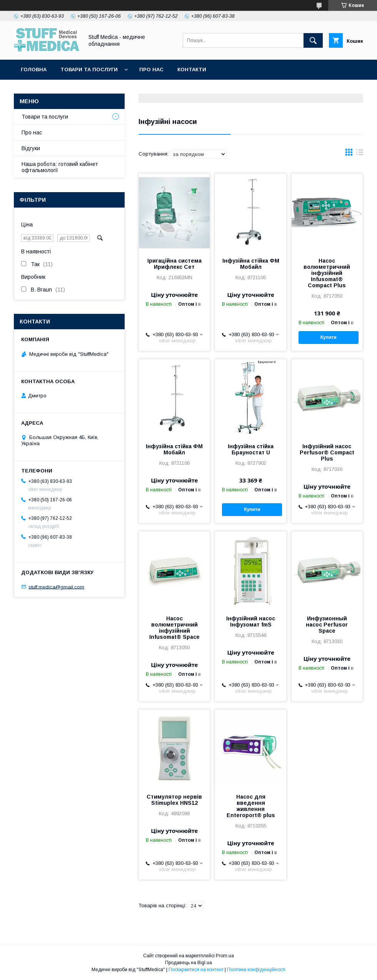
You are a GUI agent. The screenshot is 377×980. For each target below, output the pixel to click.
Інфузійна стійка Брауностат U (251, 449)
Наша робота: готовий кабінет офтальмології (60, 167)
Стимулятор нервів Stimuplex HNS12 (174, 800)
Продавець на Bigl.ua (188, 963)
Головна (34, 70)
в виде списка (360, 154)
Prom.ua (225, 956)
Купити (329, 337)
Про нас (151, 70)
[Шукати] (313, 40)
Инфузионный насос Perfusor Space (327, 625)
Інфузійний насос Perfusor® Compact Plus (327, 452)
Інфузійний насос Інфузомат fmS (251, 622)
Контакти (192, 70)
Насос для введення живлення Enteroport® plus (251, 806)
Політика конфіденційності (256, 970)
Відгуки (31, 148)
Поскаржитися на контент (196, 970)
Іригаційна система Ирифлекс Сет (174, 264)
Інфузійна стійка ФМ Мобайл (251, 264)
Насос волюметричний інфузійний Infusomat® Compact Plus (327, 273)
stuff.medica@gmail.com (56, 587)
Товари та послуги (89, 70)
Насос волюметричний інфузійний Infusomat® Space (174, 628)
